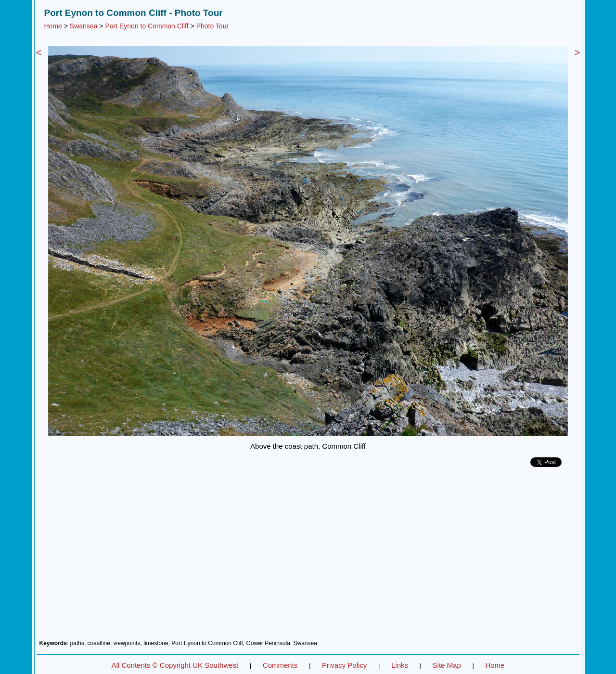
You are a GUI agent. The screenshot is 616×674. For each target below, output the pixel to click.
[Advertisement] (308, 557)
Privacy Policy (344, 665)
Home (53, 26)
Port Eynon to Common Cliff (147, 26)
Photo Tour (212, 26)
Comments (280, 665)
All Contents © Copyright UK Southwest (175, 665)
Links (400, 665)
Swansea (84, 26)
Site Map (447, 665)
